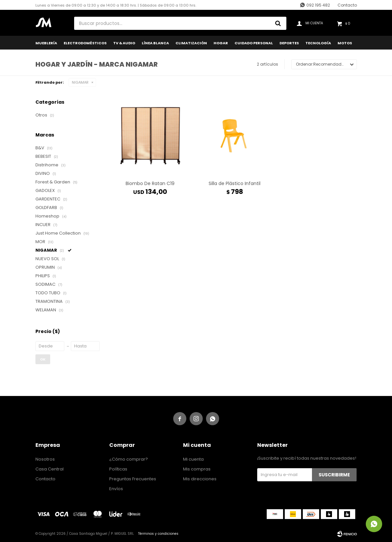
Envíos (116, 489)
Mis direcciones (200, 479)
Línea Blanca (155, 43)
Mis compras (197, 469)
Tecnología (318, 43)
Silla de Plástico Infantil (235, 183)
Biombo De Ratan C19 (150, 183)
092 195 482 (318, 5)
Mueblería (46, 43)
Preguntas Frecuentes (133, 479)
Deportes (289, 43)
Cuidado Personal (254, 43)
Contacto (347, 5)
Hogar (221, 43)
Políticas (118, 469)
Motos (345, 43)
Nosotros (45, 459)
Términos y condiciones (158, 534)
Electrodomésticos (85, 43)
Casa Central (50, 469)
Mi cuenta (193, 459)
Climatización (191, 43)
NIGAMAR (80, 82)
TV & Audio (124, 43)
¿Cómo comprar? (129, 459)
